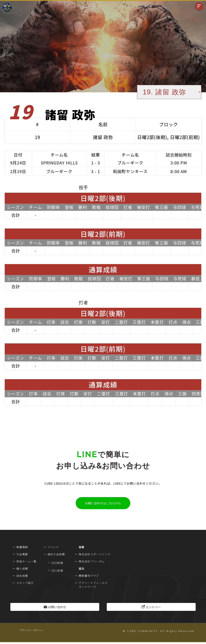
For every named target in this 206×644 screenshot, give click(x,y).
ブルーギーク (130, 163)
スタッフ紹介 (25, 583)
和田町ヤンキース (130, 171)
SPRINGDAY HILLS (59, 163)
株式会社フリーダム (92, 561)
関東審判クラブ (89, 576)
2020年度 (57, 563)
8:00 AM (179, 171)
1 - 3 (96, 163)
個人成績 (22, 568)
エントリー (153, 607)
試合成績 (22, 576)
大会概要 (22, 554)
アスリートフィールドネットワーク (93, 585)
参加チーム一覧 (27, 561)
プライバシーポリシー (32, 630)
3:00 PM (179, 163)
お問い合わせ (57, 607)
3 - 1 (96, 171)
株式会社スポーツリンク (95, 554)
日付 (18, 155)
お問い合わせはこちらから (103, 503)
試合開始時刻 (179, 155)
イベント (53, 547)
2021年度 (57, 571)
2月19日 (18, 171)
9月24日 (18, 163)
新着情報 (22, 547)
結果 (96, 155)
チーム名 (59, 155)
